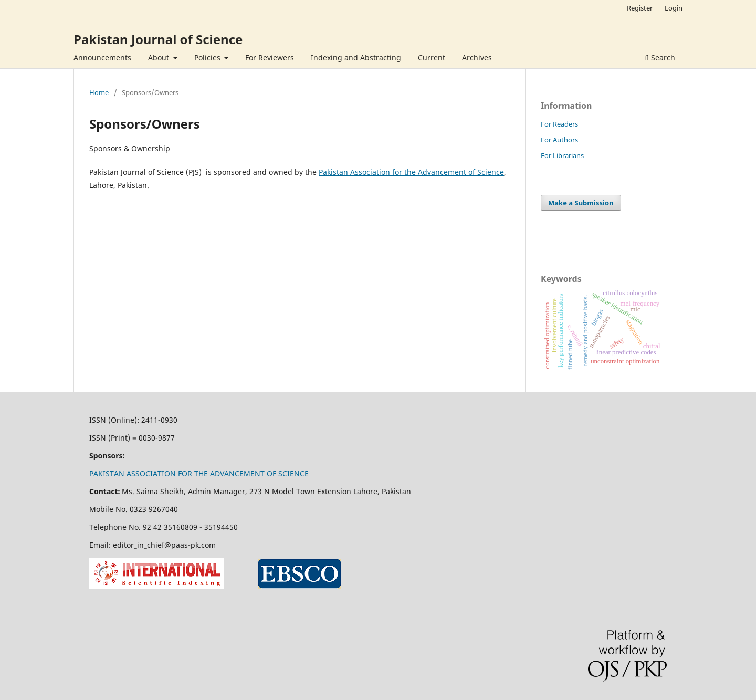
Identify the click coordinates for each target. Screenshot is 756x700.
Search (660, 58)
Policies (208, 58)
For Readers (559, 124)
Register (640, 8)
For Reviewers (270, 58)
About (160, 58)
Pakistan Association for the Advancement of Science (411, 172)
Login (674, 8)
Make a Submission (581, 203)
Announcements (102, 58)
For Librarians (562, 155)
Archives (477, 58)
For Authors (559, 140)
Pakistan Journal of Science (158, 39)
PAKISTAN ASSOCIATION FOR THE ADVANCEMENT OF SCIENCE (199, 473)
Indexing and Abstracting (356, 58)
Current (432, 58)
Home (99, 92)
